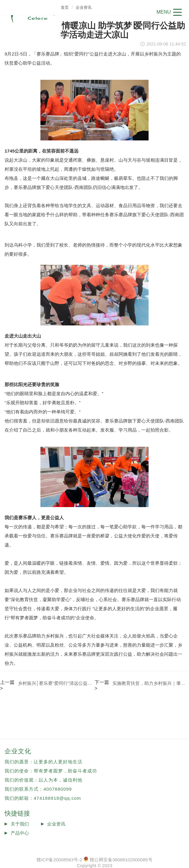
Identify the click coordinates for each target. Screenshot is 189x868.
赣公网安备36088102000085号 (121, 860)
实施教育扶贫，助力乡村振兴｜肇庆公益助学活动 (151, 683)
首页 (65, 7)
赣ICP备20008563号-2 (59, 860)
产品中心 (20, 833)
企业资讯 (84, 7)
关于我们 (20, 824)
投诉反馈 (20, 842)
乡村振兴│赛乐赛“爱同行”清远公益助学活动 (56, 683)
